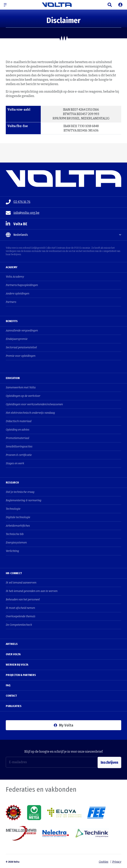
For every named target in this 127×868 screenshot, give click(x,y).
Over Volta (13, 654)
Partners (11, 302)
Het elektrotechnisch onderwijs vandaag (30, 413)
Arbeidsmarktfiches (18, 526)
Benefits (12, 321)
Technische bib (15, 534)
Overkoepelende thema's (21, 616)
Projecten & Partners (21, 675)
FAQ (8, 685)
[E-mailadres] (52, 762)
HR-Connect (14, 573)
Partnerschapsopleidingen (22, 285)
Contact (11, 696)
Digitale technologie (18, 517)
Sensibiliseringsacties (19, 447)
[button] (7, 5)
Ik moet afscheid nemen (20, 608)
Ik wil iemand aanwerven (21, 583)
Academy (12, 267)
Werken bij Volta (17, 665)
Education (13, 378)
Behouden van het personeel (23, 600)
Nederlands (17, 235)
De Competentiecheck (19, 625)
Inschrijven (109, 762)
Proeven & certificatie (19, 455)
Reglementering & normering (24, 500)
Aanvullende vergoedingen (22, 331)
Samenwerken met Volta (21, 388)
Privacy (117, 861)
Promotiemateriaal (17, 438)
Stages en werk (15, 463)
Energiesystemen (16, 543)
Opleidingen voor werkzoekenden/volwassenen (34, 404)
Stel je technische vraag (20, 492)
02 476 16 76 (18, 202)
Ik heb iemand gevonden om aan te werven (32, 591)
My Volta (63, 725)
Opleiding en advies (18, 430)
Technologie (13, 509)
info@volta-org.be (23, 213)
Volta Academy (15, 277)
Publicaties (14, 706)
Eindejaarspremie (17, 339)
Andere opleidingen (17, 294)
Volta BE (17, 224)
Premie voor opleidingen (21, 356)
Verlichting (12, 551)
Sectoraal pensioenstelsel (21, 347)
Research (12, 482)
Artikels (12, 644)
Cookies (103, 861)
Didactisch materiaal (19, 421)
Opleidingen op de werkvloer (23, 396)
